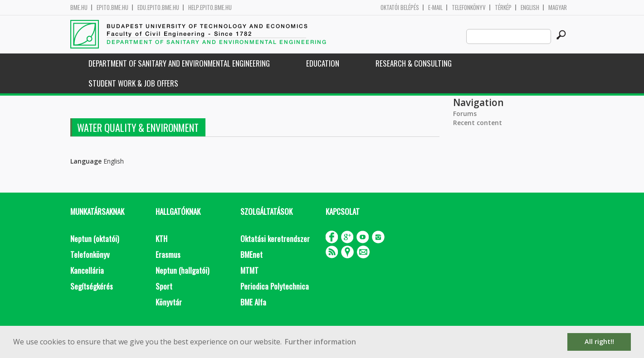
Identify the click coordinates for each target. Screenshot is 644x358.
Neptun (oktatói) (95, 239)
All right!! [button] (599, 341)
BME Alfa (253, 302)
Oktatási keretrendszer (275, 239)
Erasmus (168, 254)
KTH (161, 239)
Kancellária (87, 270)
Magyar (558, 7)
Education (323, 63)
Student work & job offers (133, 83)
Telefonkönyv (469, 7)
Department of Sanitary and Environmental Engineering (179, 63)
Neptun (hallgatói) (182, 270)
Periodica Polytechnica (275, 286)
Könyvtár (169, 302)
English (530, 7)
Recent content (478, 123)
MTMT (249, 270)
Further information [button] (320, 342)
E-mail (435, 7)
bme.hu (79, 7)
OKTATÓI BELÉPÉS (400, 7)
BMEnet (251, 254)
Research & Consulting (414, 63)
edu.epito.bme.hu (158, 7)
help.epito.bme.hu (210, 7)
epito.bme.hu (112, 7)
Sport (164, 286)
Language (86, 161)
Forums (465, 114)
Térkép (503, 7)
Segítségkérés (92, 286)
